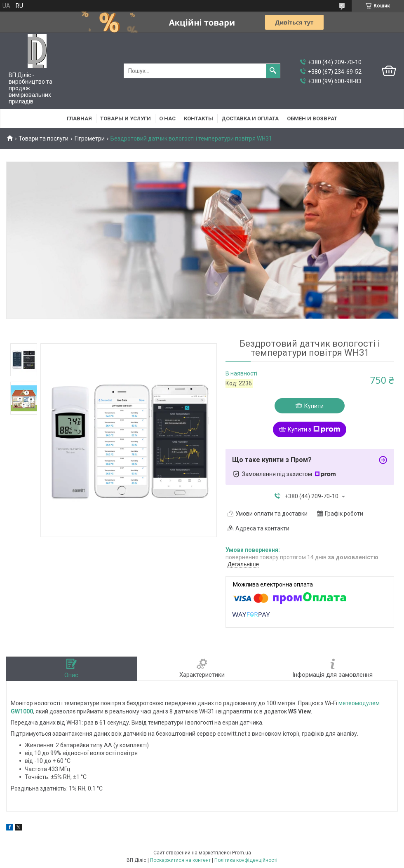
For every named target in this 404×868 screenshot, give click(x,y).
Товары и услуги (126, 118)
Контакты (198, 118)
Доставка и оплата (250, 118)
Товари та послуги (43, 138)
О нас (167, 118)
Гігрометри (90, 138)
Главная (79, 118)
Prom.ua (242, 853)
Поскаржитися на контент (180, 860)
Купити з (314, 429)
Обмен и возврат (312, 118)
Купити (314, 406)
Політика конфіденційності (246, 860)
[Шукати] (273, 71)
